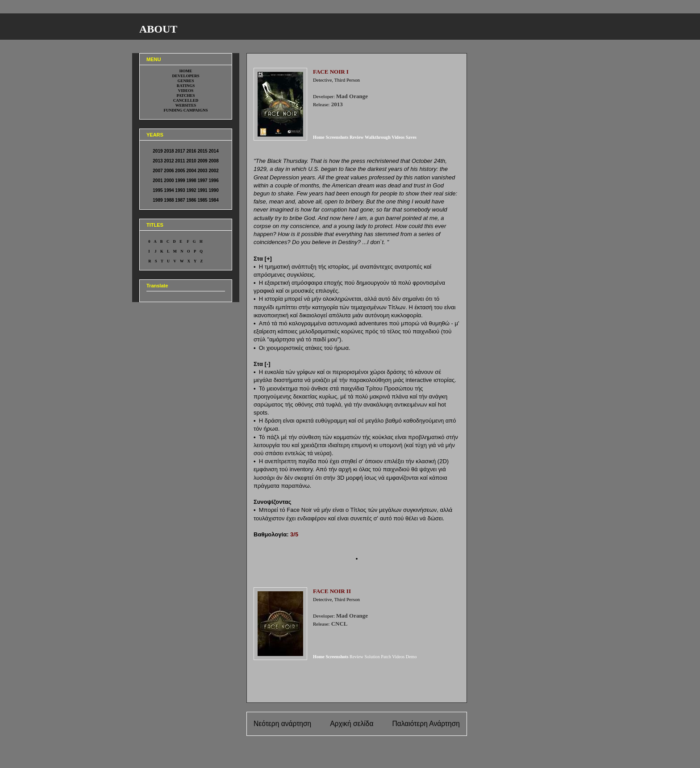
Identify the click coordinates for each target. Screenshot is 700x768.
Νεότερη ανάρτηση (282, 724)
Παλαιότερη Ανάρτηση (426, 724)
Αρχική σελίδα (352, 724)
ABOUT (158, 29)
